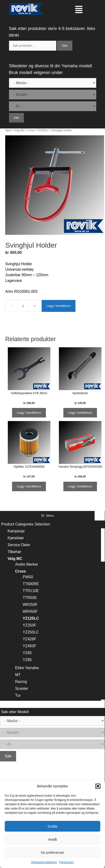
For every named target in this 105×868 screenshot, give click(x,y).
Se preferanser (52, 852)
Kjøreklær (16, 538)
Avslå (52, 839)
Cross (31, 130)
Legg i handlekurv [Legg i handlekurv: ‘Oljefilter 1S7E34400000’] (29, 486)
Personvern (67, 862)
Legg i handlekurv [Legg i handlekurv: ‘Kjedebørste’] (80, 413)
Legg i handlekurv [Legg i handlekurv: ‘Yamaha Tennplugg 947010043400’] (80, 486)
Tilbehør (14, 552)
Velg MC (20, 130)
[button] (98, 786)
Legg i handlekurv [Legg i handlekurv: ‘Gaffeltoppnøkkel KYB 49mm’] (29, 413)
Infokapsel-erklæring (44, 862)
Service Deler (19, 545)
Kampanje (16, 531)
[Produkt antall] (23, 306)
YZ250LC (43, 130)
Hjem (9, 130)
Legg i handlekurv (59, 306)
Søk (65, 46)
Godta (53, 826)
